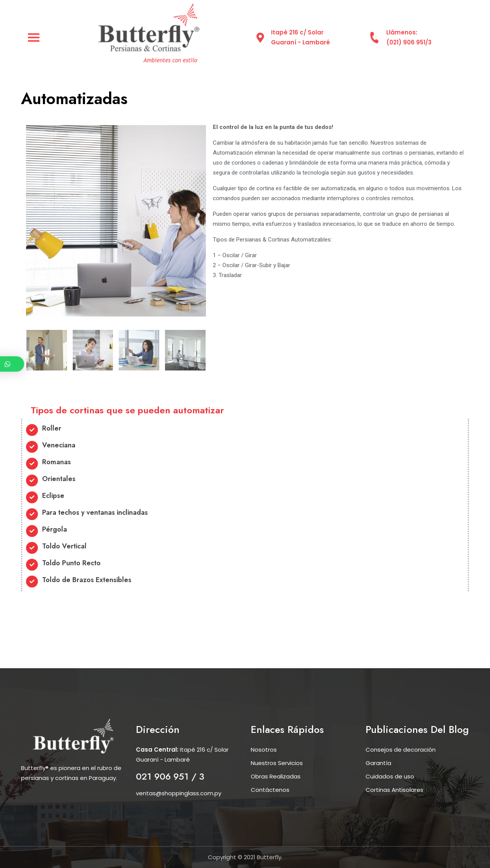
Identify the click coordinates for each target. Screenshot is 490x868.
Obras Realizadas (276, 776)
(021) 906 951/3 (409, 42)
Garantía (378, 763)
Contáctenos (270, 790)
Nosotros (264, 750)
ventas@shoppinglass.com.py (179, 793)
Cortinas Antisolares (394, 790)
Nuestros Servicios (277, 763)
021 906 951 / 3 (170, 776)
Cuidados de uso (390, 776)
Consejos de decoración (401, 750)
